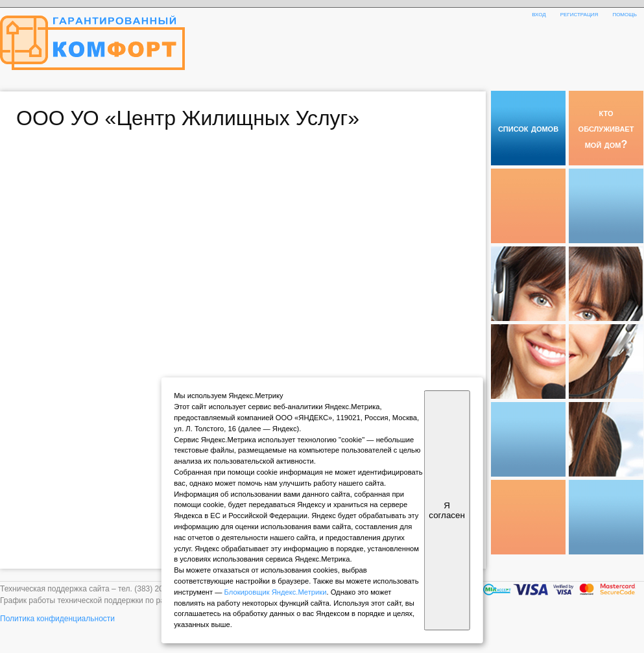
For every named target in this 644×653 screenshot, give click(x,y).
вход (539, 14)
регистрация (579, 14)
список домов (528, 128)
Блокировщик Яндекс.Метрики (276, 592)
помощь (625, 14)
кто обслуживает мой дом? (606, 128)
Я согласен (447, 510)
